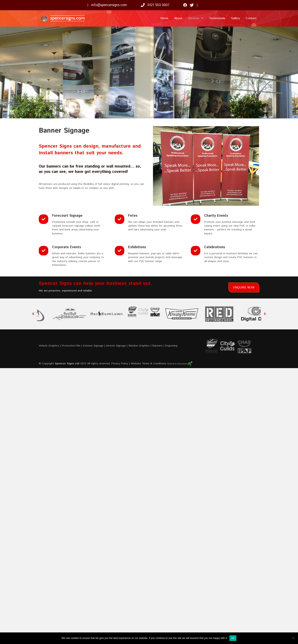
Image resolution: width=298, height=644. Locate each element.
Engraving (171, 346)
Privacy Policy (120, 364)
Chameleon (185, 364)
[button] (33, 314)
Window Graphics (139, 346)
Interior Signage (116, 346)
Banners (157, 346)
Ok (233, 638)
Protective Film (71, 346)
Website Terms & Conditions (149, 364)
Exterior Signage (93, 346)
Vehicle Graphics (49, 346)
